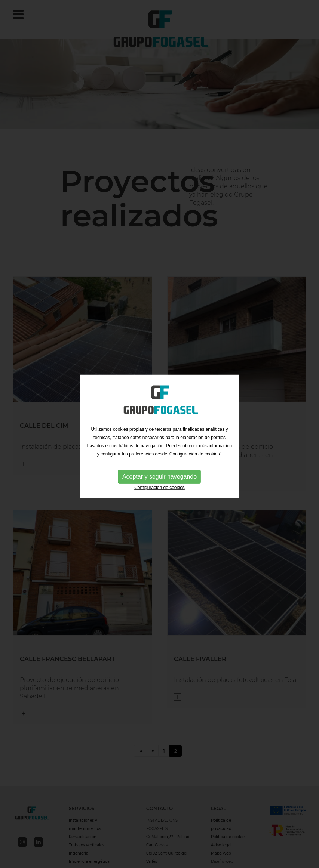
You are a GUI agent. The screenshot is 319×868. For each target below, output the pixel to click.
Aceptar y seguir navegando (159, 477)
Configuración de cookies (159, 488)
